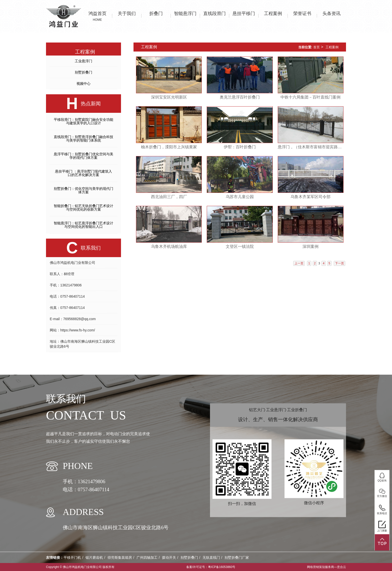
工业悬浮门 (83, 61)
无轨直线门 (211, 557)
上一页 (299, 263)
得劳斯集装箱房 (120, 557)
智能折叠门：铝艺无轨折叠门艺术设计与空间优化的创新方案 (83, 208)
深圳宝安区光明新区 (169, 97)
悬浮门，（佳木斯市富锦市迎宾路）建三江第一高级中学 (311, 147)
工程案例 (332, 47)
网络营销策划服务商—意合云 (326, 567)
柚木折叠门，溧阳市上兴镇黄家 (169, 147)
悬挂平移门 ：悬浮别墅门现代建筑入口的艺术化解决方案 (83, 173)
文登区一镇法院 (240, 246)
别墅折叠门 (83, 72)
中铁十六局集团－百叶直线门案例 (310, 97)
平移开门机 (72, 557)
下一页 (339, 263)
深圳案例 (310, 246)
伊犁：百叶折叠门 (240, 147)
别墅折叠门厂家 (237, 557)
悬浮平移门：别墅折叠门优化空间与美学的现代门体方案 (83, 156)
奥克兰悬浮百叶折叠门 (240, 97)
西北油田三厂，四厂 (169, 197)
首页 (316, 47)
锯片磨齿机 (94, 557)
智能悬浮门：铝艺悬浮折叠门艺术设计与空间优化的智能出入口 (83, 225)
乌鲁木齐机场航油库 (169, 246)
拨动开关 (169, 557)
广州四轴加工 (147, 557)
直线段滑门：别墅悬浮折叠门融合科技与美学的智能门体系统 (83, 139)
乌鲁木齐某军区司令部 (310, 197)
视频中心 (83, 84)
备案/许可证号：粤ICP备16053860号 (211, 567)
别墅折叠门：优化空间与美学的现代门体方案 (83, 190)
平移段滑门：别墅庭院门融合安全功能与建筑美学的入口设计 (83, 121)
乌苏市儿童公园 (240, 197)
